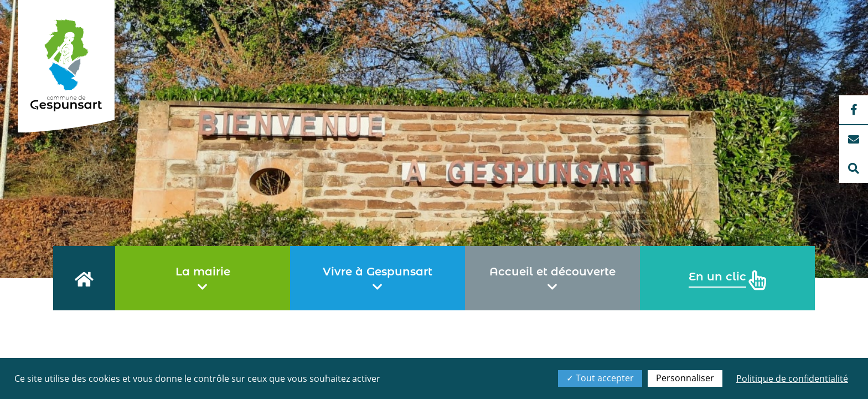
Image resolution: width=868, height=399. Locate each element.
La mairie (203, 279)
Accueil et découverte (552, 279)
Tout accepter (600, 378)
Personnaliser (685, 378)
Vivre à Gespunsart (378, 279)
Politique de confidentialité (792, 378)
